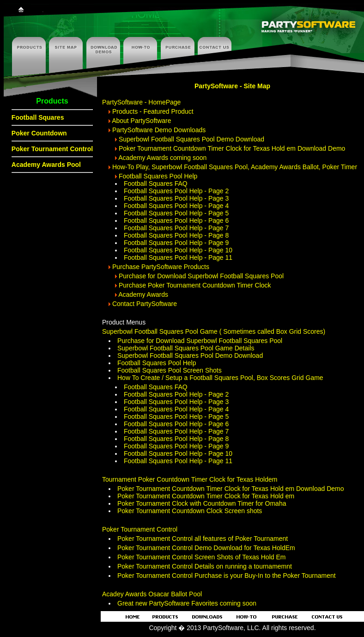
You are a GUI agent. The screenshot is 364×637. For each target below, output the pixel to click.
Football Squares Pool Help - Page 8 (176, 235)
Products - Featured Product (153, 111)
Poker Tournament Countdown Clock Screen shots (190, 511)
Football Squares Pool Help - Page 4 (176, 206)
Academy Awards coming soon (162, 158)
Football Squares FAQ (156, 184)
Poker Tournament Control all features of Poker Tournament (203, 539)
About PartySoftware (141, 121)
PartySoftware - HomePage (141, 102)
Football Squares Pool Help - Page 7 (176, 228)
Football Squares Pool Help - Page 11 (178, 257)
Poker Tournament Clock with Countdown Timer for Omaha (202, 503)
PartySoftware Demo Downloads (159, 130)
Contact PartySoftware (145, 304)
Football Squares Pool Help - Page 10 (178, 250)
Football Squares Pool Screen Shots (170, 370)
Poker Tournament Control (52, 149)
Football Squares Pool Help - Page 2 (176, 191)
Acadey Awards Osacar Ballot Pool (152, 594)
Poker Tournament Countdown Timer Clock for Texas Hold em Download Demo (232, 148)
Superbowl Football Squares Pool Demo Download (191, 139)
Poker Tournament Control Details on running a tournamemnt (205, 566)
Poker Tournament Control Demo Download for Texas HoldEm (206, 548)
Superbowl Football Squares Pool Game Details (186, 348)
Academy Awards (143, 294)
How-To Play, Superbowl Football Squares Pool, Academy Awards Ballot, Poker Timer (235, 167)
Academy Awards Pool (46, 165)
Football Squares (38, 117)
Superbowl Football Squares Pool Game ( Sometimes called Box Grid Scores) (214, 331)
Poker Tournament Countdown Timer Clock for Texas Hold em (206, 496)
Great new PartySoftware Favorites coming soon (187, 603)
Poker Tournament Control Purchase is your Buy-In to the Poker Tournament (227, 576)
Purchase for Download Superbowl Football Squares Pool (201, 276)
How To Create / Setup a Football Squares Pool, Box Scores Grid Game (220, 378)
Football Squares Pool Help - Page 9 (176, 243)
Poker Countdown (39, 133)
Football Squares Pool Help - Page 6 (176, 220)
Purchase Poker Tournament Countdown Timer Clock (195, 285)
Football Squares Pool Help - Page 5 (176, 213)
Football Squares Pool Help (158, 176)
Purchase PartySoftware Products (161, 267)
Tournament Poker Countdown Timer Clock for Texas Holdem (190, 479)
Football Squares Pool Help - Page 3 (176, 198)
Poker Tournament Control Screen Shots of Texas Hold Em (201, 557)
